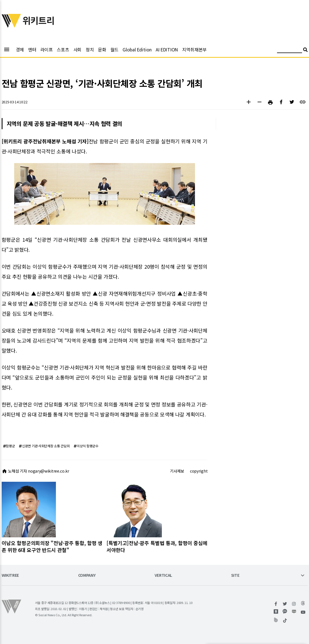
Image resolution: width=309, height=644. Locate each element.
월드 (114, 49)
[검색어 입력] (290, 50)
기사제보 (177, 471)
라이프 (46, 49)
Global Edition (137, 49)
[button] (249, 103)
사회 (77, 49)
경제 (20, 49)
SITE (235, 576)
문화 (102, 49)
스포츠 (63, 49)
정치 (90, 49)
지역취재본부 (194, 49)
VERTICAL (164, 576)
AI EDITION (167, 49)
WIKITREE (10, 576)
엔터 (32, 49)
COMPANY (87, 576)
